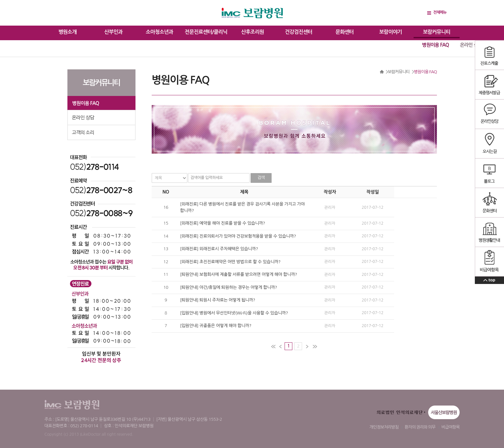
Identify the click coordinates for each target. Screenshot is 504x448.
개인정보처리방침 (384, 427)
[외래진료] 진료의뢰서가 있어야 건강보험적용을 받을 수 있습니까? (238, 236)
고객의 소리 (83, 132)
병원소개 (67, 32)
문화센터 (345, 32)
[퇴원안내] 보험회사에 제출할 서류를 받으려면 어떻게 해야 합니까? (239, 274)
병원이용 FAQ (435, 45)
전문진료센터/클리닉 (206, 32)
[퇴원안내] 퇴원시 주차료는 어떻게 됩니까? (218, 300)
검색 (261, 177)
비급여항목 (451, 427)
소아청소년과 (159, 32)
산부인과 (113, 32)
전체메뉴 (440, 12)
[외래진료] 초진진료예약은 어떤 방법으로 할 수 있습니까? (230, 262)
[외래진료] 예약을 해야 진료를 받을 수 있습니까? (223, 223)
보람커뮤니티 (437, 32)
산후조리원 (252, 32)
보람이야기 (391, 32)
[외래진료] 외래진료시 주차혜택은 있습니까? (219, 249)
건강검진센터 (299, 32)
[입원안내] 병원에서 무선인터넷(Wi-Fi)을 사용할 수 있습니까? (234, 313)
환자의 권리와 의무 (420, 427)
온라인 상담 (471, 45)
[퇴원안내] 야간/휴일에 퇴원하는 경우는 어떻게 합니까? (229, 287)
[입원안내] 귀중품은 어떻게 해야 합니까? (216, 326)
